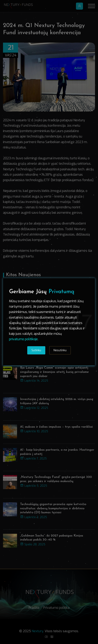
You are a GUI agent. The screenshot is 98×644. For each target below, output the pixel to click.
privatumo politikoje (23, 339)
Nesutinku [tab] (60, 350)
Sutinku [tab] (36, 350)
